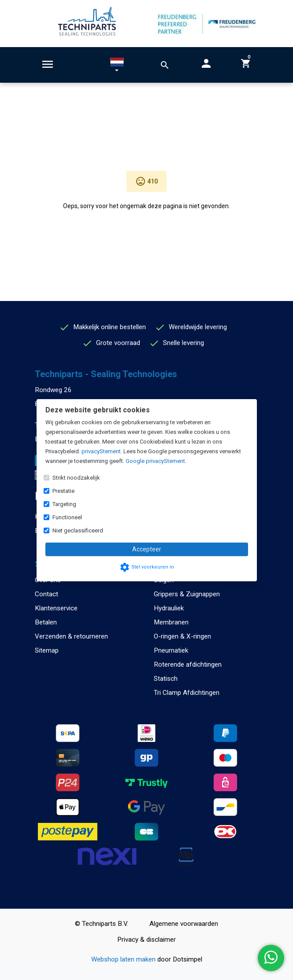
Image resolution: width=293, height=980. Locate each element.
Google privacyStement (155, 461)
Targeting (64, 504)
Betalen (46, 622)
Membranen (171, 622)
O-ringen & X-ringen (182, 636)
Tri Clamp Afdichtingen (187, 693)
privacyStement (101, 451)
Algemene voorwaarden (184, 924)
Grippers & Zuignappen (187, 594)
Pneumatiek (171, 650)
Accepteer (147, 549)
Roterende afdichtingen (188, 664)
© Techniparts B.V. (102, 924)
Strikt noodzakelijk (76, 478)
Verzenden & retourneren (71, 636)
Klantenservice (56, 608)
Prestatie (63, 491)
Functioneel (67, 517)
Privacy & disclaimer (146, 940)
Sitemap (47, 650)
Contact (46, 594)
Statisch (166, 679)
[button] (117, 66)
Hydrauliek (169, 608)
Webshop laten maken (124, 959)
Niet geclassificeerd (78, 530)
